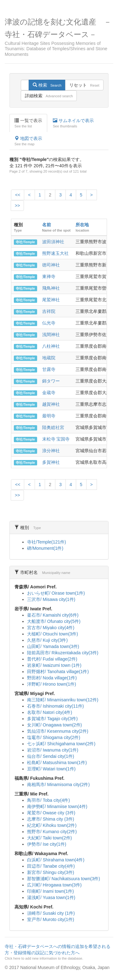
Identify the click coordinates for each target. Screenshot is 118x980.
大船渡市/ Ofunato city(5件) (54, 621)
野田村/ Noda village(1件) (52, 678)
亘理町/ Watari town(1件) (51, 769)
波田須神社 (53, 242)
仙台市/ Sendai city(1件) (51, 756)
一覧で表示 (28, 123)
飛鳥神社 (51, 288)
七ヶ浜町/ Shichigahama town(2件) (61, 744)
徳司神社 (51, 265)
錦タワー (51, 381)
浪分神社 (51, 451)
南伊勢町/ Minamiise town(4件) (57, 806)
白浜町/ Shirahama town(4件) (56, 860)
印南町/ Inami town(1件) (51, 891)
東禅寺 (49, 276)
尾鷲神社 (51, 300)
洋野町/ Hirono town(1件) (52, 684)
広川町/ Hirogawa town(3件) (54, 885)
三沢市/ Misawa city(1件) (51, 599)
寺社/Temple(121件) (47, 542)
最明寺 (49, 416)
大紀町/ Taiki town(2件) (49, 838)
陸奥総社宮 (53, 427)
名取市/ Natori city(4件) (50, 712)
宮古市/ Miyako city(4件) (51, 628)
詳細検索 (49, 96)
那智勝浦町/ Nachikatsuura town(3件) (64, 879)
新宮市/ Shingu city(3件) (51, 872)
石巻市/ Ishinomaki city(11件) (55, 706)
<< (18, 195)
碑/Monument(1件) (45, 548)
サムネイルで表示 (73, 123)
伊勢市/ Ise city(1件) (47, 844)
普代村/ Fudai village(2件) (52, 659)
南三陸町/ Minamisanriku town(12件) (63, 700)
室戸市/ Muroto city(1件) (51, 919)
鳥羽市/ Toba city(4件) (48, 800)
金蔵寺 (49, 393)
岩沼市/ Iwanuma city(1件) (53, 750)
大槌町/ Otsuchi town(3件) (53, 634)
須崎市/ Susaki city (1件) (51, 913)
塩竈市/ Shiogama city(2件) (54, 737)
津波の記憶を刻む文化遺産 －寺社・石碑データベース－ (59, 37)
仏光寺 (49, 323)
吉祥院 (49, 311)
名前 (47, 225)
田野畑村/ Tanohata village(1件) (58, 672)
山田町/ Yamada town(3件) (53, 646)
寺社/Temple (25, 242)
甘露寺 (49, 369)
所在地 (82, 225)
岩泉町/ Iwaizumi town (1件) (54, 665)
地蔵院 (49, 358)
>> (17, 206)
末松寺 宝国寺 (56, 439)
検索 (47, 85)
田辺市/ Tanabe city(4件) (51, 866)
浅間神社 (51, 335)
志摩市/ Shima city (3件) (51, 819)
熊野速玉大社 (55, 253)
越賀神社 (51, 404)
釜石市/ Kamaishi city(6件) (53, 615)
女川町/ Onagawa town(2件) (54, 725)
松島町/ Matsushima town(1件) (57, 763)
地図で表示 (28, 141)
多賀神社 (51, 462)
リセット (84, 85)
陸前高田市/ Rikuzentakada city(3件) (63, 653)
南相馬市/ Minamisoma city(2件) (58, 785)
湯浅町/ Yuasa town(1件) (51, 897)
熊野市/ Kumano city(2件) (52, 832)
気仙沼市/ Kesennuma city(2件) (58, 731)
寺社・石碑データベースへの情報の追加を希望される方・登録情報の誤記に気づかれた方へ (58, 952)
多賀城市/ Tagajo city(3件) (52, 719)
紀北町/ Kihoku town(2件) (52, 825)
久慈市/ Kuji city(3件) (47, 640)
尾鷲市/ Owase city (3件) (51, 813)
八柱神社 (51, 346)
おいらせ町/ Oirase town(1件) (56, 593)
